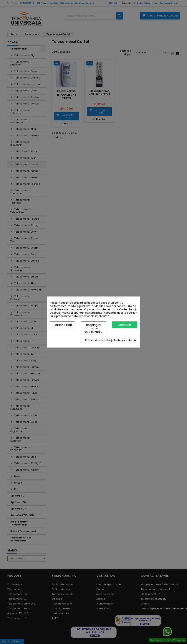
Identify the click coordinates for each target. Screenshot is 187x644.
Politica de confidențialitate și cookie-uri (111, 340)
